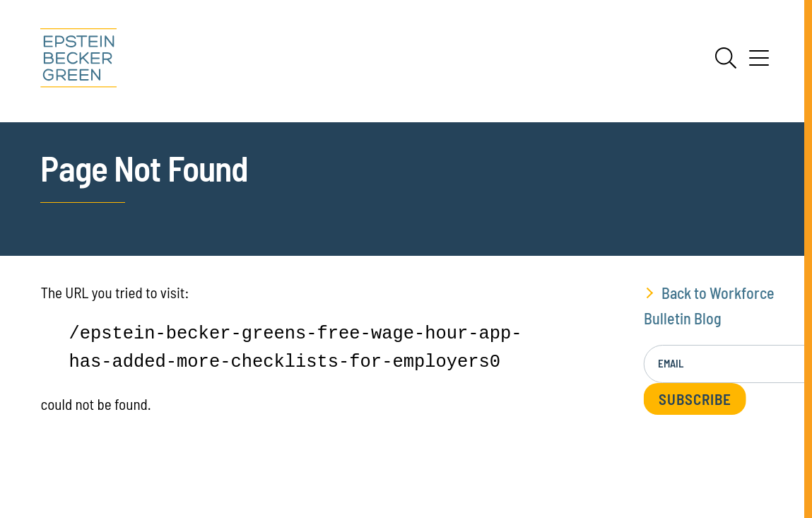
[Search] (726, 58)
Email (671, 363)
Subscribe (695, 399)
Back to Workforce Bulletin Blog (709, 305)
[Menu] (759, 63)
